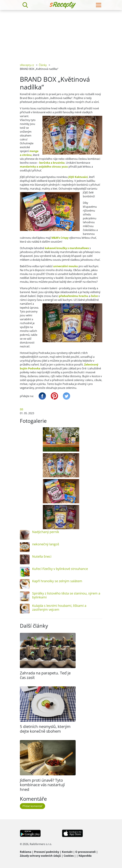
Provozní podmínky (47, 852)
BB (21, 409)
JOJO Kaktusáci (78, 177)
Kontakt (67, 852)
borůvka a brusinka (52, 163)
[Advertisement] (61, 34)
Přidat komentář (32, 806)
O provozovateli (85, 852)
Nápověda (85, 856)
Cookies (69, 856)
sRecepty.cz (27, 65)
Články (43, 65)
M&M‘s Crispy (60, 238)
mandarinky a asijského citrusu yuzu (44, 167)
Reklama (26, 852)
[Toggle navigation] (99, 5)
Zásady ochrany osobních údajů (40, 856)
